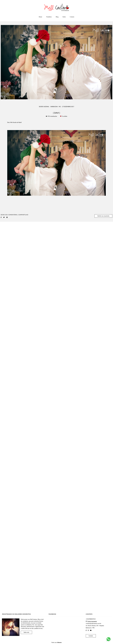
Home (40, 17)
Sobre (64, 17)
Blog (57, 17)
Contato (72, 17)
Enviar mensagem (92, 621)
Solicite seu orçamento (103, 216)
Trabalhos (49, 17)
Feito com (56, 642)
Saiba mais (26, 632)
